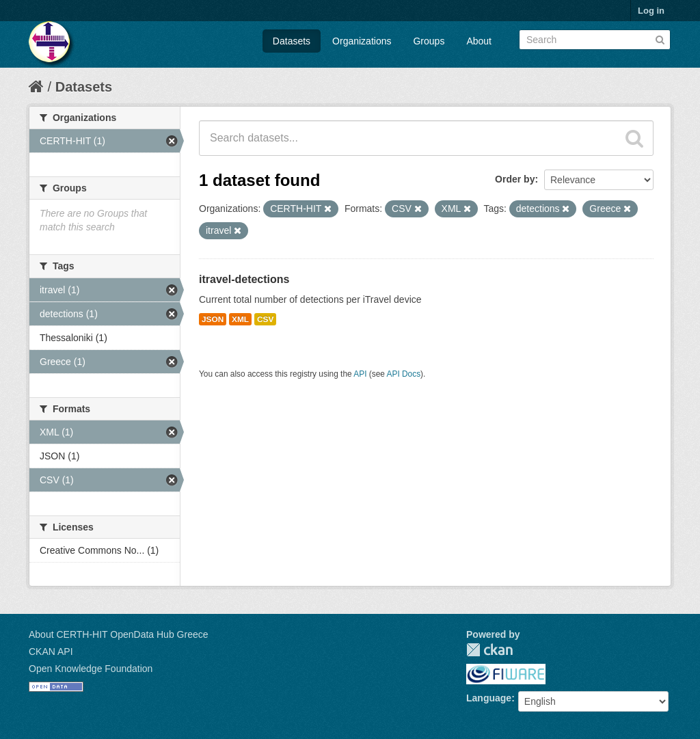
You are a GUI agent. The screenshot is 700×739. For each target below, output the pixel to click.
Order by (515, 179)
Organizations (362, 41)
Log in (651, 11)
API (360, 374)
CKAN (489, 650)
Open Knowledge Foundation (91, 669)
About (479, 41)
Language (489, 698)
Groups (429, 41)
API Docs (404, 374)
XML (240, 319)
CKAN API (51, 651)
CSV (265, 319)
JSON (213, 319)
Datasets (292, 41)
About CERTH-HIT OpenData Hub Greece (119, 634)
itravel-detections (244, 279)
